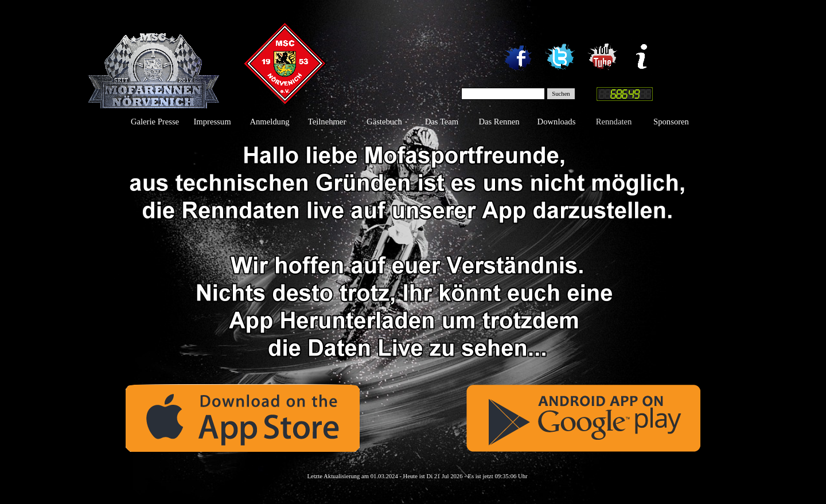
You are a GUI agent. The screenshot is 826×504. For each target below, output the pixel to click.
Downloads (557, 122)
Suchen (561, 94)
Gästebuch (384, 122)
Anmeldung (269, 122)
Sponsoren (671, 122)
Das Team (442, 122)
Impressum (212, 122)
